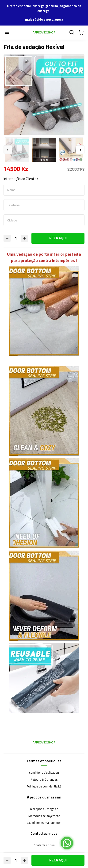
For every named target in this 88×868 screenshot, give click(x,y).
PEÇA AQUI (58, 238)
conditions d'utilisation (44, 773)
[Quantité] (16, 238)
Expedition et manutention (44, 823)
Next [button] (80, 150)
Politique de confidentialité (44, 787)
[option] (44, 95)
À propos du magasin (44, 809)
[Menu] (7, 33)
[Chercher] (72, 33)
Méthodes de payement (44, 816)
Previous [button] (8, 150)
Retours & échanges (44, 780)
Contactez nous (44, 845)
